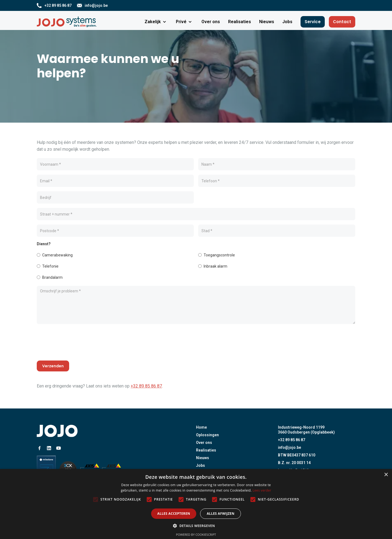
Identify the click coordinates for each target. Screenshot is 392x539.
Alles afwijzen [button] (220, 514)
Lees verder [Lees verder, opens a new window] (262, 490)
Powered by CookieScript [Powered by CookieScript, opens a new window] (196, 535)
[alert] (196, 504)
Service (313, 22)
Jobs (200, 465)
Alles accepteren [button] (174, 514)
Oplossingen (207, 435)
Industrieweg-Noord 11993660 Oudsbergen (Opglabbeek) (306, 430)
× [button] (386, 475)
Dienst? (44, 244)
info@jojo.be (290, 447)
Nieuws (203, 458)
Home (201, 427)
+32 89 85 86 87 (146, 386)
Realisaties (206, 450)
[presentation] (78, 343)
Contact (342, 22)
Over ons (204, 443)
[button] (156, 22)
